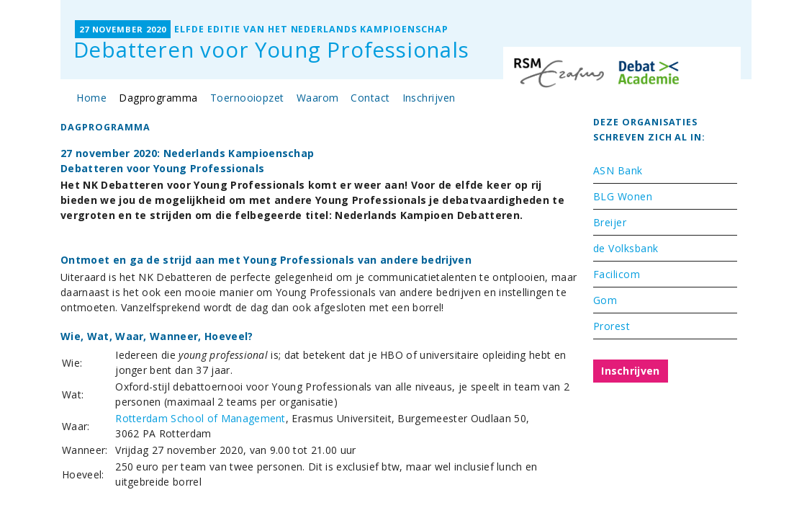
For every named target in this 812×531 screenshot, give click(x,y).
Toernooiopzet (247, 98)
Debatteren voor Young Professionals (271, 50)
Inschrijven (429, 98)
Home (91, 98)
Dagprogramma (158, 98)
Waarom (318, 98)
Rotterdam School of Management (200, 418)
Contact (370, 98)
